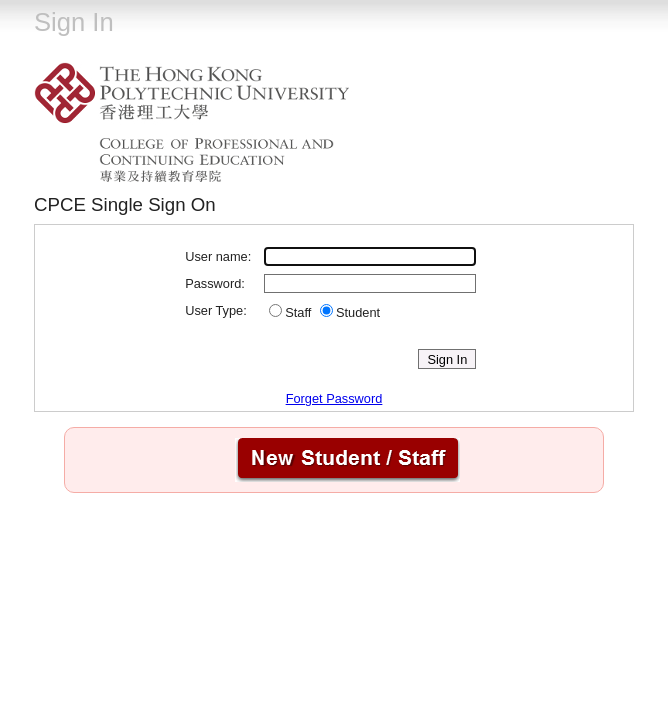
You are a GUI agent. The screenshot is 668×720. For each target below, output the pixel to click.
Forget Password (334, 398)
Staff (298, 312)
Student (358, 312)
